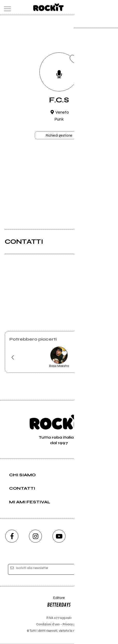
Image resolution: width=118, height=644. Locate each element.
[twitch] (83, 537)
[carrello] (93, 8)
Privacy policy (72, 625)
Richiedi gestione (59, 136)
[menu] (6, 8)
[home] (49, 7)
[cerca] (102, 8)
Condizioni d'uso (48, 625)
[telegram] (106, 537)
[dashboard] (112, 8)
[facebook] (12, 537)
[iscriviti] (101, 570)
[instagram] (35, 537)
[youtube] (59, 537)
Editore (59, 603)
